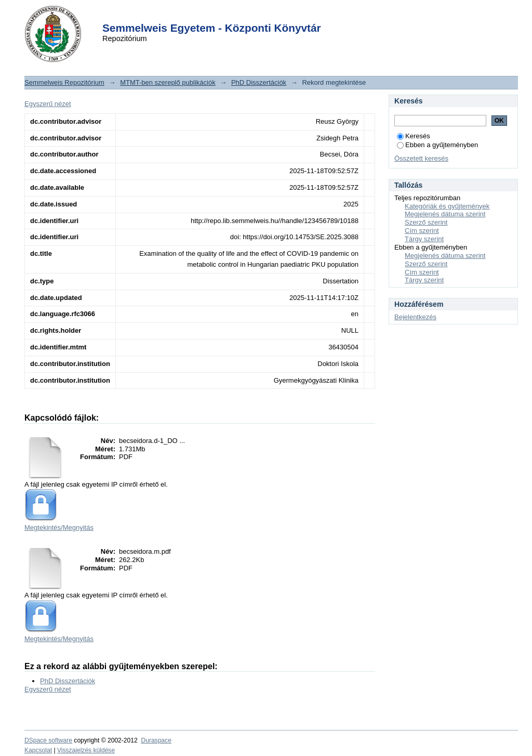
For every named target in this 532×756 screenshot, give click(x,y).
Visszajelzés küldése (86, 750)
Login (247, 15)
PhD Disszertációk (259, 82)
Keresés (414, 136)
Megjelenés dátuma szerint (445, 214)
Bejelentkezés (415, 317)
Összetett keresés (421, 158)
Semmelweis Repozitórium (64, 82)
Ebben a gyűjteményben (437, 145)
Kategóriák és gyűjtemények (447, 206)
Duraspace (156, 740)
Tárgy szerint (424, 239)
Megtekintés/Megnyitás (59, 527)
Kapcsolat (38, 750)
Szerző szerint (426, 222)
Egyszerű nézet (48, 104)
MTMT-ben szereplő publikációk (168, 82)
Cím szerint (422, 231)
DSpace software (48, 740)
